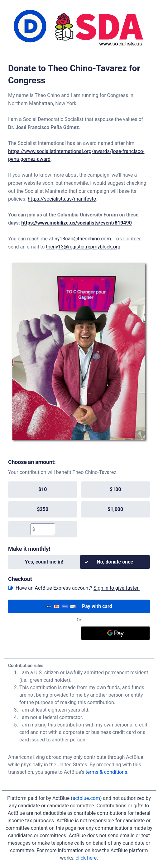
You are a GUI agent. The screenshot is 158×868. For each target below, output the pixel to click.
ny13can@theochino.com (83, 239)
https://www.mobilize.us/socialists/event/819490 (77, 223)
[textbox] (45, 529)
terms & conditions (106, 772)
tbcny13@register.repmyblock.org (83, 247)
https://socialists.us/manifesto (62, 199)
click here (86, 858)
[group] (79, 509)
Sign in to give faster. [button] (117, 588)
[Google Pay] (115, 633)
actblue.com (86, 798)
